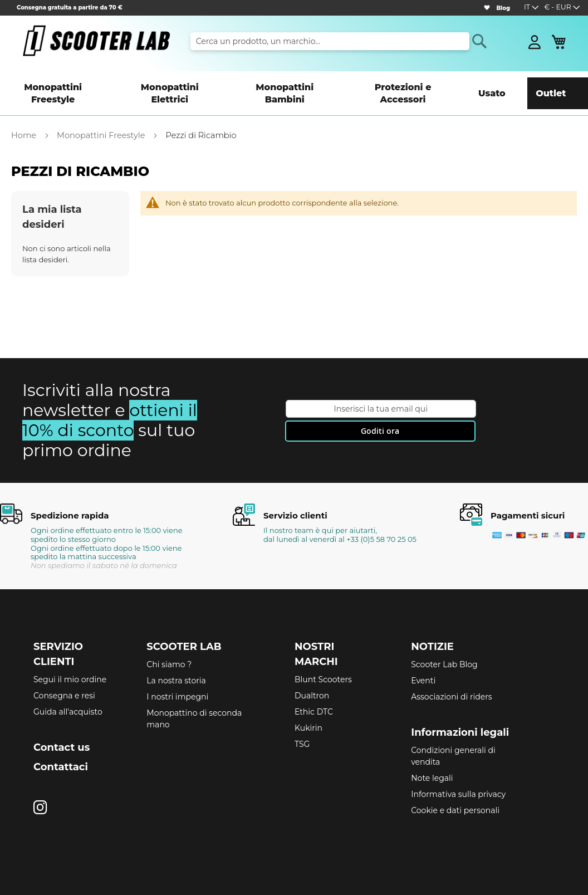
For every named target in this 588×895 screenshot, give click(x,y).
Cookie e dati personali (455, 793)
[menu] (294, 85)
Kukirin (308, 711)
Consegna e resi (64, 678)
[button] (562, 8)
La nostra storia (176, 663)
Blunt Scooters (323, 662)
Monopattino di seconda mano (194, 701)
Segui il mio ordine (70, 662)
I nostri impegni (177, 679)
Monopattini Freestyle (102, 118)
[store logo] (96, 41)
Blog (503, 8)
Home (25, 118)
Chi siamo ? (169, 647)
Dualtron (312, 678)
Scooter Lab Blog (444, 647)
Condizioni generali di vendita (453, 739)
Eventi (423, 663)
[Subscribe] (380, 414)
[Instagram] (40, 790)
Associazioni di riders (451, 679)
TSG (302, 727)
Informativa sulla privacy (458, 777)
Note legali (432, 761)
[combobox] (330, 41)
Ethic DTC (314, 695)
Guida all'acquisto (68, 695)
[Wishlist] (487, 8)
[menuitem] (61, 85)
